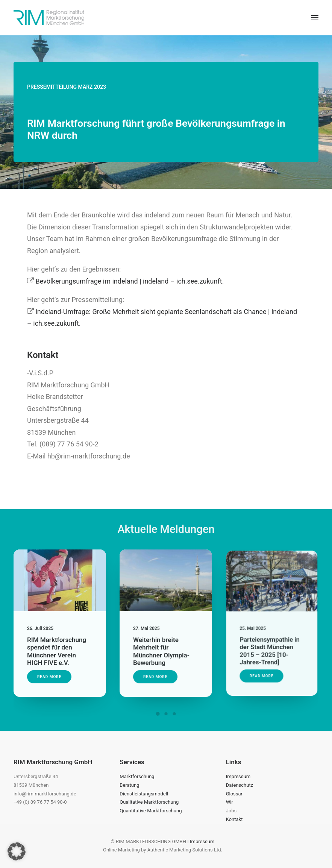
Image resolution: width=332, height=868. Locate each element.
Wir (230, 802)
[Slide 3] (174, 714)
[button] (315, 18)
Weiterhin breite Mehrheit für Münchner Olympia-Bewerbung (162, 645)
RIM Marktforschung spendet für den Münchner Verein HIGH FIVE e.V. (57, 648)
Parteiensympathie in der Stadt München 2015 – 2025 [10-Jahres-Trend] (270, 640)
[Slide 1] (158, 714)
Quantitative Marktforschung (151, 811)
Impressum (238, 776)
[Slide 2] (166, 714)
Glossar (234, 794)
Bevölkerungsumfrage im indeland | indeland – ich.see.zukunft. (130, 281)
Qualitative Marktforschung (149, 802)
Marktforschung (137, 776)
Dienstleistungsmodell (144, 794)
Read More (51, 671)
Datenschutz (240, 785)
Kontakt (234, 819)
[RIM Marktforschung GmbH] (49, 18)
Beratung (129, 785)
